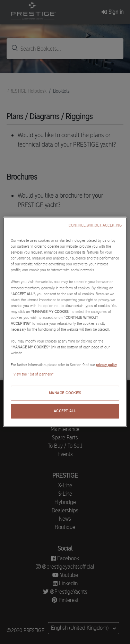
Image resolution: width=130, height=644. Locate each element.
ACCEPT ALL (65, 411)
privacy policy (106, 365)
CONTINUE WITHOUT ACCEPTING (95, 225)
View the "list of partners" (34, 374)
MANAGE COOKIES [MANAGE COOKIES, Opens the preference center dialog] (65, 393)
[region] (65, 322)
